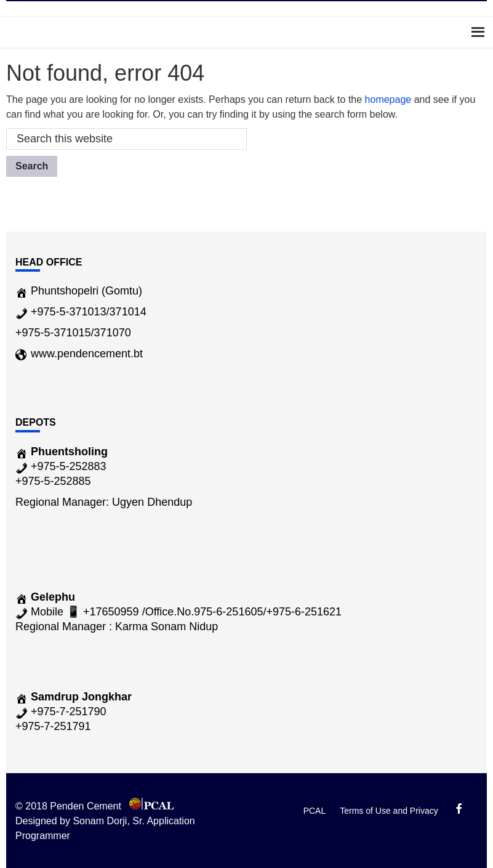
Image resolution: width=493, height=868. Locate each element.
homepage (388, 99)
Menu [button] (246, 32)
